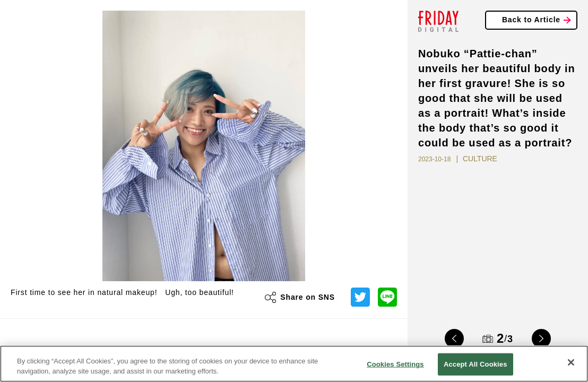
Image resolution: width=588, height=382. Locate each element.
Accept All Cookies (475, 364)
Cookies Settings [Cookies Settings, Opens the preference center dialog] (395, 364)
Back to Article (531, 20)
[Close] (571, 362)
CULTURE (480, 159)
